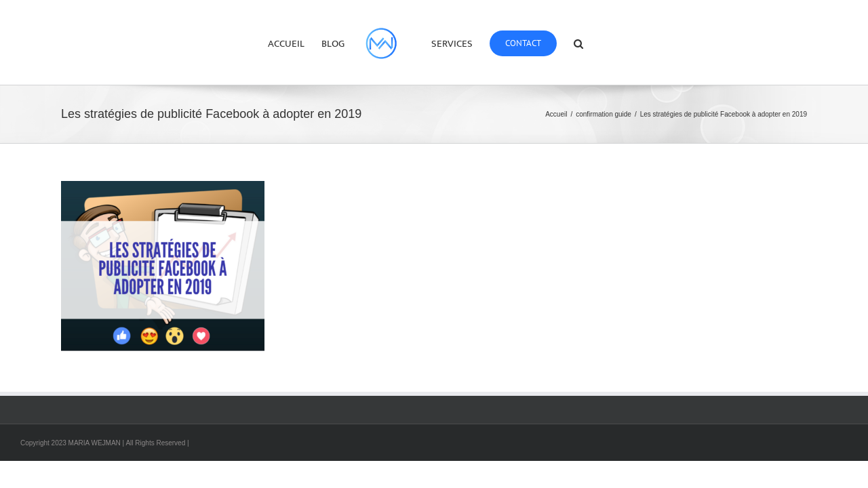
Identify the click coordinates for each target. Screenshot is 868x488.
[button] (615, 43)
